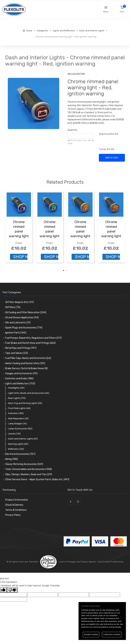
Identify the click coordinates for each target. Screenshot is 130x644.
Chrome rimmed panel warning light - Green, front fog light (50, 236)
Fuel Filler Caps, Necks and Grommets (28, 358)
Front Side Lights (19, 408)
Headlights (16, 388)
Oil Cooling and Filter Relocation (26, 312)
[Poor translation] (12, 590)
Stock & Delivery (14, 505)
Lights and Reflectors (20, 384)
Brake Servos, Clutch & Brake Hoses (26, 368)
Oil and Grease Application (22, 318)
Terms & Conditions (16, 510)
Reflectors (16, 449)
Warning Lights (18, 444)
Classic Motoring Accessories (24, 464)
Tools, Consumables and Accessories (29, 469)
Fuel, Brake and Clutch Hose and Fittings (30, 343)
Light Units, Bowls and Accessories (29, 393)
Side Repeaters (18, 418)
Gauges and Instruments (21, 373)
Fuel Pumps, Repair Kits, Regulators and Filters (34, 338)
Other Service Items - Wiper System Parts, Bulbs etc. (37, 479)
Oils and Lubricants (18, 323)
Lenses (14, 434)
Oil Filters (13, 307)
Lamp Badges (17, 424)
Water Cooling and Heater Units (25, 363)
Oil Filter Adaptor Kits (20, 302)
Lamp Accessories (20, 429)
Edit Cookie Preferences (111, 562)
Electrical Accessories (20, 454)
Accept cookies (91, 634)
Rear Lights (17, 398)
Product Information (17, 500)
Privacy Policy (13, 515)
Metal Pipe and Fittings (21, 348)
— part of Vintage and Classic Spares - (69, 562)
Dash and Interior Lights (23, 439)
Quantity (72, 130)
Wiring (12, 459)
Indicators (16, 413)
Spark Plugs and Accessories (24, 328)
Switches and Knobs (19, 379)
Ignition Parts (16, 333)
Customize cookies (112, 634)
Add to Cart (112, 158)
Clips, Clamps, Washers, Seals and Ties (29, 474)
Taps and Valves (17, 353)
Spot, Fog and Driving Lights (25, 403)
